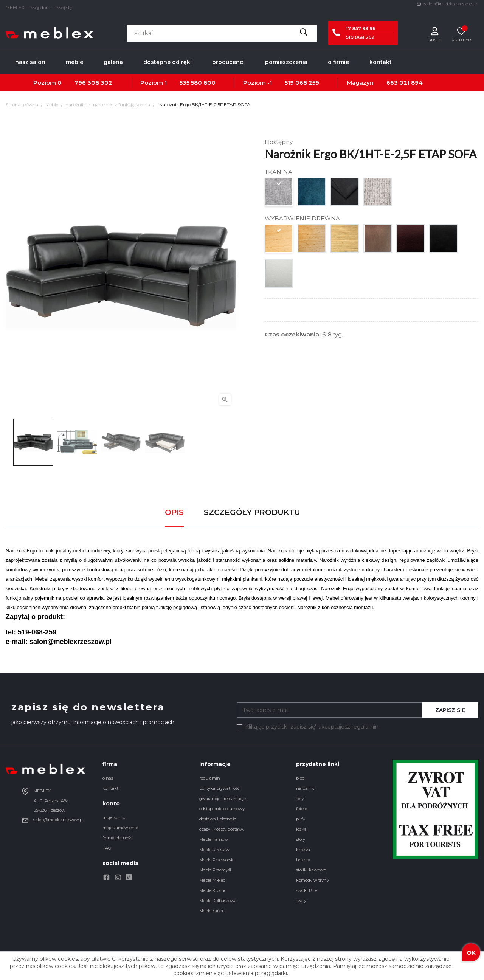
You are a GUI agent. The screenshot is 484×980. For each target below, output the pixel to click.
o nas (108, 778)
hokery (303, 860)
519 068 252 (360, 37)
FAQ (107, 848)
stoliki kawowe (311, 870)
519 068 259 (302, 83)
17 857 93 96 (361, 29)
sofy (300, 799)
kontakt (110, 788)
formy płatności (118, 838)
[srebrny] (279, 275)
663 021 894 (405, 83)
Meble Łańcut (213, 911)
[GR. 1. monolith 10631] (312, 194)
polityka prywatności (220, 788)
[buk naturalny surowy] (279, 240)
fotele (302, 809)
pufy (301, 819)
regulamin (210, 778)
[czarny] (444, 240)
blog (300, 778)
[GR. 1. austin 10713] (279, 194)
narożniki (306, 788)
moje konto (114, 817)
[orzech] (378, 240)
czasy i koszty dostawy (222, 829)
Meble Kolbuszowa (218, 901)
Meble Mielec (212, 880)
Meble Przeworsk (216, 860)
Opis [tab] (174, 512)
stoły (301, 839)
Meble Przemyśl (215, 870)
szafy (301, 901)
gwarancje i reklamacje (223, 799)
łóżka (301, 829)
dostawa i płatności (218, 819)
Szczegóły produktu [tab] (252, 512)
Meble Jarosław (214, 850)
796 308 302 (93, 83)
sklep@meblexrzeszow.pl (448, 4)
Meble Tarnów (214, 839)
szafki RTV (307, 890)
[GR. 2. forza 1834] (378, 194)
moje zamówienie (120, 828)
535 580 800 (198, 83)
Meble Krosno (213, 890)
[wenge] (411, 240)
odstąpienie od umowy (222, 809)
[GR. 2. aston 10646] (345, 194)
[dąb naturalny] (345, 240)
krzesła (303, 850)
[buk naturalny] (312, 240)
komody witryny (313, 880)
